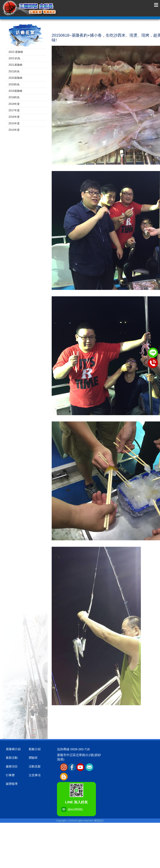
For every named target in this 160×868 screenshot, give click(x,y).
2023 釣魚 (14, 58)
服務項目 (12, 766)
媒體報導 (12, 784)
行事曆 (10, 775)
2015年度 (14, 123)
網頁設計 (99, 821)
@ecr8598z (69, 810)
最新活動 (12, 758)
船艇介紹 (35, 749)
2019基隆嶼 (15, 91)
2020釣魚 (14, 84)
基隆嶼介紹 (13, 749)
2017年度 (14, 110)
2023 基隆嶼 (16, 52)
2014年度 (14, 130)
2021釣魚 (14, 71)
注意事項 (35, 775)
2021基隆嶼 (15, 65)
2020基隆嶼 (15, 78)
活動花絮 (35, 766)
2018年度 (14, 104)
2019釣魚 (14, 97)
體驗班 (33, 758)
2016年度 (14, 117)
